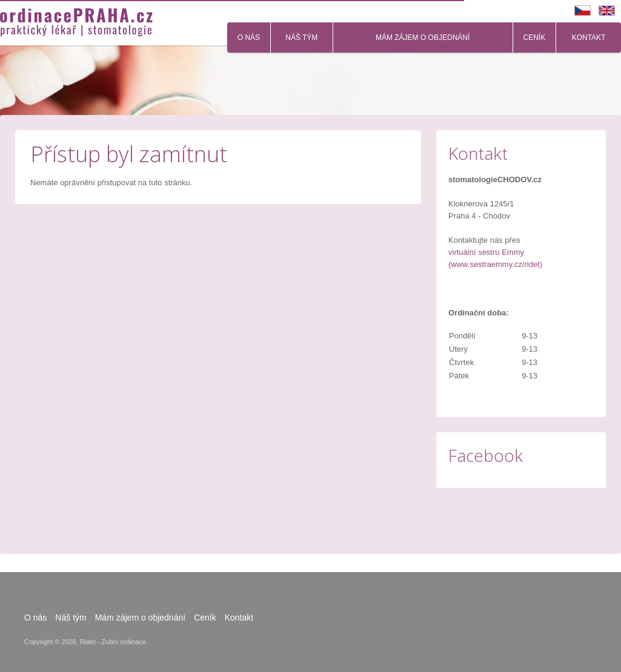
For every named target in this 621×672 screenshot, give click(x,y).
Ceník (535, 38)
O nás (249, 38)
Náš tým (301, 38)
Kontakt (589, 38)
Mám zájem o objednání (423, 38)
